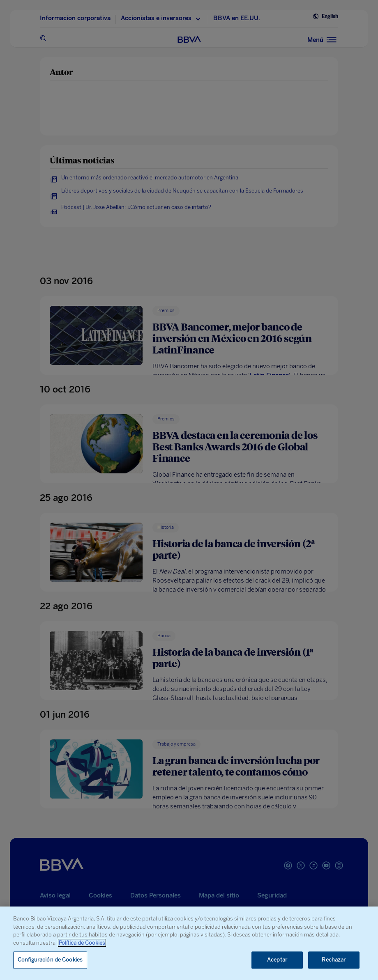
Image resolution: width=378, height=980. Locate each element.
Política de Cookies (82, 943)
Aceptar (277, 960)
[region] (189, 943)
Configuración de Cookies (50, 960)
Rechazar (334, 960)
